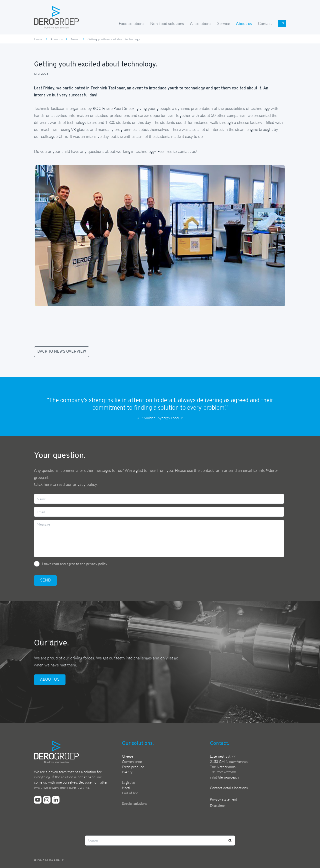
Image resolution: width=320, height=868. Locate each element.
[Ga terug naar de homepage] (56, 17)
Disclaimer (218, 805)
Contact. (220, 744)
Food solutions (131, 23)
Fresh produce (133, 767)
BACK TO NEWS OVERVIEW (62, 352)
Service (224, 23)
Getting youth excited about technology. (114, 39)
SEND (45, 580)
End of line (130, 793)
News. (75, 39)
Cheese (127, 756)
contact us (187, 151)
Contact (265, 23)
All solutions (201, 23)
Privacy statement (224, 799)
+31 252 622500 (223, 772)
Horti (126, 788)
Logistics (128, 782)
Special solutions (135, 803)
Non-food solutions (167, 23)
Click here (43, 484)
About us (244, 23)
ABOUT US (50, 680)
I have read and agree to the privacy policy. (75, 564)
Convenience (132, 761)
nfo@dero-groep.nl (225, 777)
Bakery (127, 772)
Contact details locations (229, 788)
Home (38, 39)
